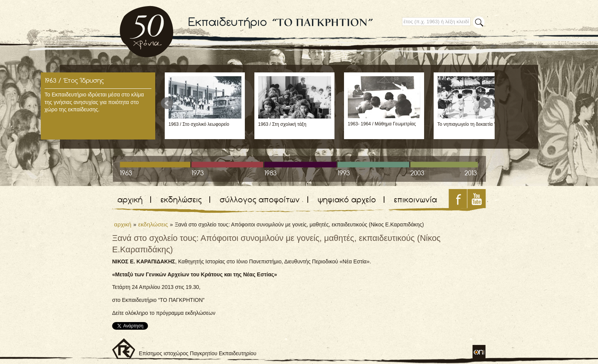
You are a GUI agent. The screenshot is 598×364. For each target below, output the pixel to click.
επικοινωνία (416, 200)
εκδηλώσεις (181, 200)
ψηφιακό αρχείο (347, 200)
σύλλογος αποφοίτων (260, 200)
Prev (167, 103)
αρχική (130, 200)
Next (485, 103)
